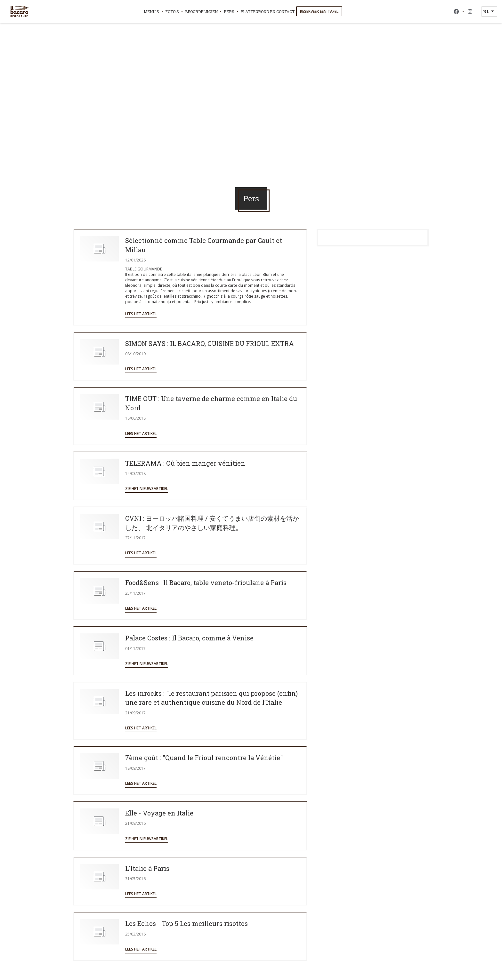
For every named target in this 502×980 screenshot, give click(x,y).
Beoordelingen (201, 12)
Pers (229, 12)
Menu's (151, 12)
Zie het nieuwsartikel (147, 489)
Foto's (172, 12)
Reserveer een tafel (319, 11)
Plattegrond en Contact (267, 12)
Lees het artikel (141, 314)
